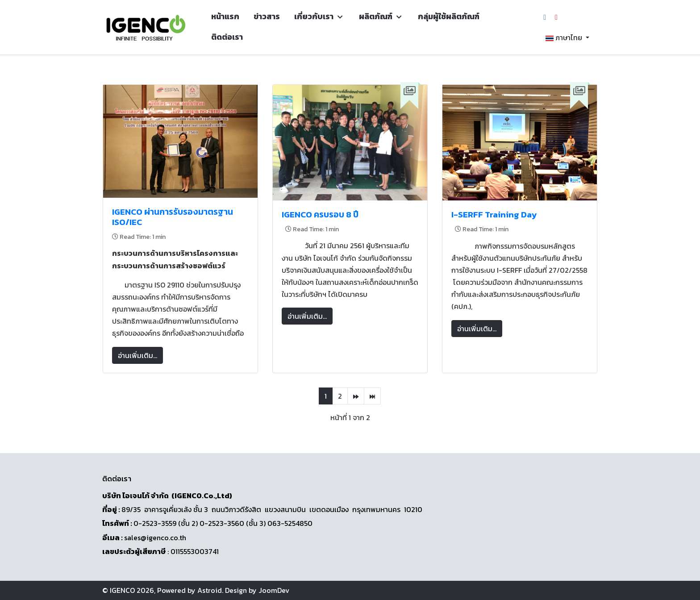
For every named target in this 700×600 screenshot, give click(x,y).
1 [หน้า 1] (326, 396)
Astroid (210, 590)
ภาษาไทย (564, 37)
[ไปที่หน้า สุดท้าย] (372, 396)
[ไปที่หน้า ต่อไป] (356, 396)
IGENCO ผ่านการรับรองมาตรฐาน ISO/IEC (173, 217)
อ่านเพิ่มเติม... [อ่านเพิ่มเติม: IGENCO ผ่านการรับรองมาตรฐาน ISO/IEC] (137, 355)
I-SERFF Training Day (494, 215)
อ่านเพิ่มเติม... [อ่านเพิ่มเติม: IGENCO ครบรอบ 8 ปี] (307, 316)
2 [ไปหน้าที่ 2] (340, 396)
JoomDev (274, 590)
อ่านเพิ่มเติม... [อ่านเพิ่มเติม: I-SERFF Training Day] (477, 329)
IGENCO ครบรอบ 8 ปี (320, 215)
